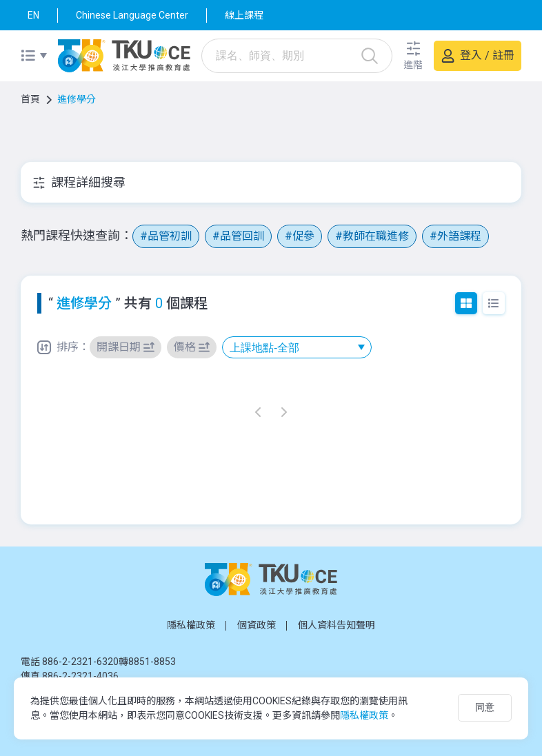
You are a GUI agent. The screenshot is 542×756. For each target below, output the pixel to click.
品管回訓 (242, 236)
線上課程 (244, 15)
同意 (485, 707)
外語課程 (459, 236)
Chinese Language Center (132, 15)
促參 (303, 236)
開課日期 (119, 347)
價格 (185, 347)
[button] (413, 56)
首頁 (30, 99)
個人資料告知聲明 (337, 625)
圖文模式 (466, 303)
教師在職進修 (376, 236)
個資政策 (257, 625)
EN (33, 15)
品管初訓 (170, 236)
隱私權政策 (191, 625)
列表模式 (494, 303)
